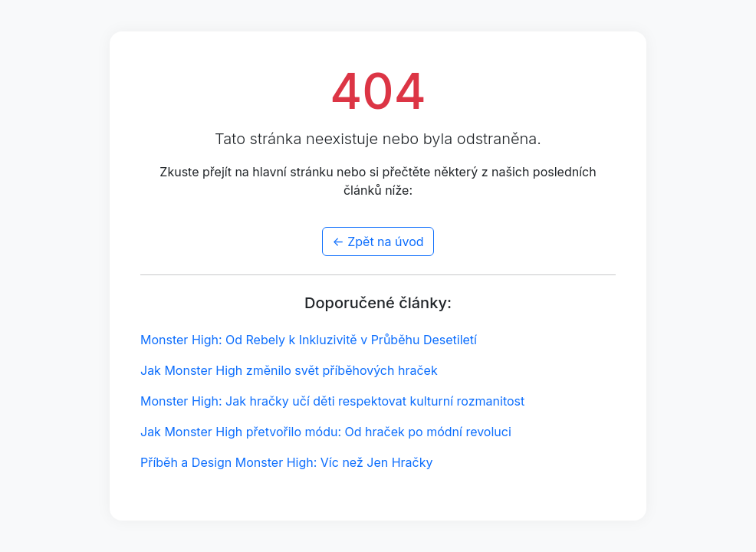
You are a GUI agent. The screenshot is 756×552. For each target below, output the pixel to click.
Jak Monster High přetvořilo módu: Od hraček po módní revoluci (326, 432)
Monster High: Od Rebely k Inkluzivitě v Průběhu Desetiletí (309, 340)
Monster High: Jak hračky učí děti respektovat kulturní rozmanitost (332, 401)
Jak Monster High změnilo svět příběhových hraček (289, 370)
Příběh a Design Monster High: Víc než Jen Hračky (287, 462)
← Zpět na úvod (378, 242)
